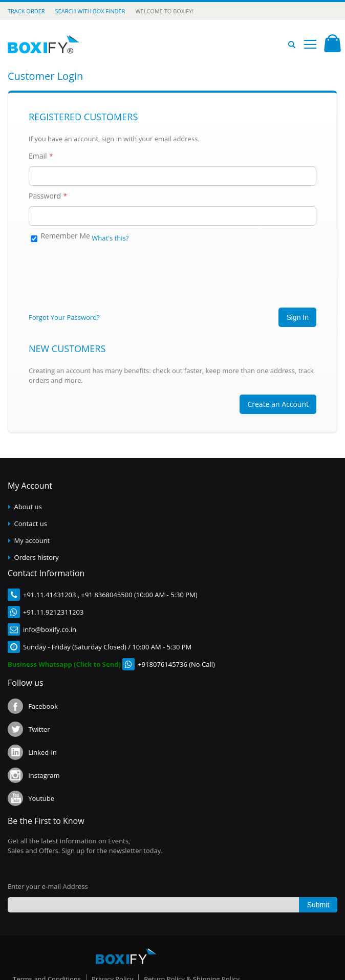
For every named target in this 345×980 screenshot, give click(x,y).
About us (28, 507)
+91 (29, 595)
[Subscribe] (318, 905)
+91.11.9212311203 (53, 612)
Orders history (37, 557)
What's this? (110, 238)
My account (32, 540)
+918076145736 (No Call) (176, 664)
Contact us (31, 524)
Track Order (26, 11)
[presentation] (106, 271)
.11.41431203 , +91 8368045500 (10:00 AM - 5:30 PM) (116, 595)
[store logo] (44, 45)
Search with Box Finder (90, 11)
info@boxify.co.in (50, 629)
